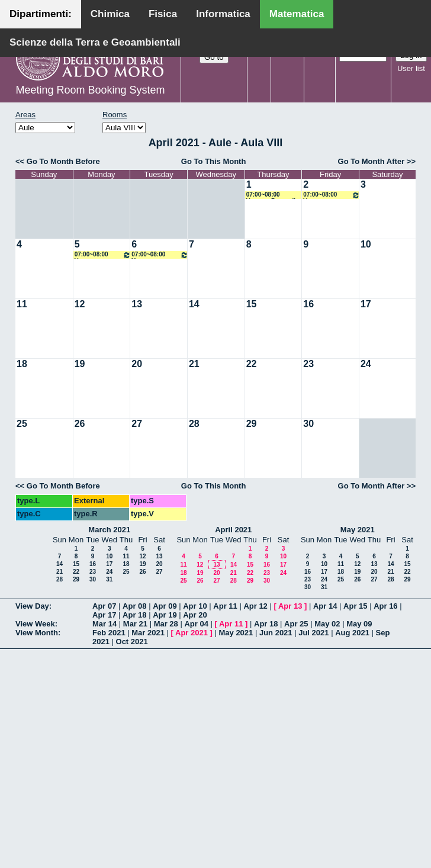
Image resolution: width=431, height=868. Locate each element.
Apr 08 (134, 606)
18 (22, 364)
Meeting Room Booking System (90, 90)
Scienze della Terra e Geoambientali (95, 42)
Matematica (297, 14)
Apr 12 (255, 606)
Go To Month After (372, 161)
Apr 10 (195, 606)
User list (411, 68)
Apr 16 (385, 606)
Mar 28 (166, 624)
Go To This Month (214, 161)
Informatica (223, 14)
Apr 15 (355, 606)
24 (366, 364)
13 (137, 304)
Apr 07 (104, 606)
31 (109, 579)
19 (80, 364)
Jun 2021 (276, 633)
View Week (35, 624)
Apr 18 (134, 615)
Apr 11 (225, 606)
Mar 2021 (148, 633)
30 (308, 424)
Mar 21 (135, 624)
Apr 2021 (192, 633)
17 (366, 304)
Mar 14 (104, 624)
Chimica (110, 14)
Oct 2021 (132, 642)
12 (80, 304)
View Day (32, 606)
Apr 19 (165, 615)
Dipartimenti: (41, 14)
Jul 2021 (313, 633)
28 (194, 424)
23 (308, 364)
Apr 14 (325, 606)
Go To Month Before (63, 161)
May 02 (327, 624)
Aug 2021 (352, 633)
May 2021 (358, 530)
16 (308, 304)
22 (252, 364)
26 (80, 424)
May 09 (359, 624)
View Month (37, 633)
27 (137, 424)
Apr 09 (165, 606)
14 (194, 304)
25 (22, 424)
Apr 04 (196, 624)
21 (194, 364)
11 (22, 304)
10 (366, 244)
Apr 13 (290, 606)
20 (137, 364)
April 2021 (233, 530)
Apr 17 (104, 615)
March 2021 (109, 530)
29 (252, 424)
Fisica (163, 14)
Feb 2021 (109, 633)
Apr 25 (296, 624)
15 (252, 304)
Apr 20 (195, 615)
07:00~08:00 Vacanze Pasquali (271, 195)
